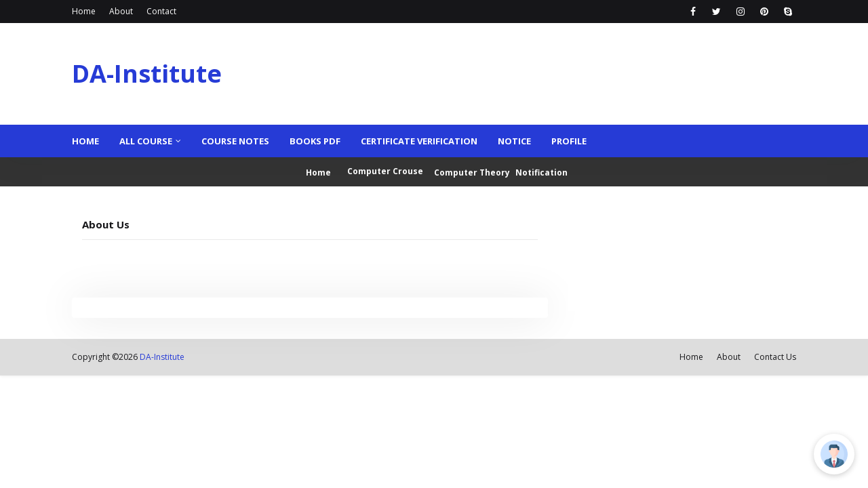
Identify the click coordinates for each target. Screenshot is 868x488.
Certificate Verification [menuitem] (419, 141)
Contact (161, 11)
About (121, 11)
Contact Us (775, 357)
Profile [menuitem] (569, 141)
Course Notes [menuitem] (235, 141)
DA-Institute (147, 74)
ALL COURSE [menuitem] (146, 141)
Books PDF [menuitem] (315, 141)
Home (84, 11)
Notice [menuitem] (514, 141)
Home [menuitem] (85, 141)
